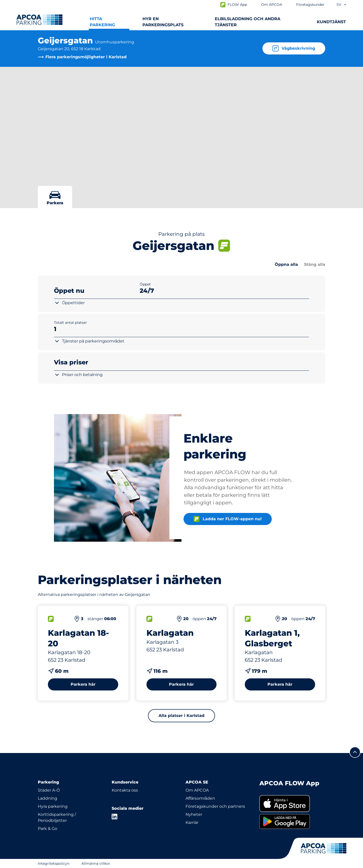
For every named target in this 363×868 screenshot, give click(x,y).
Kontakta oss (125, 790)
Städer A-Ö (49, 790)
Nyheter (194, 814)
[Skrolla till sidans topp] (355, 752)
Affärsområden (200, 798)
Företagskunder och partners (215, 806)
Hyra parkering (53, 806)
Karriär (192, 822)
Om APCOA (197, 790)
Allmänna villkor (96, 863)
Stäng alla (315, 264)
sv (342, 5)
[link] (292, 804)
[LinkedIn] (115, 817)
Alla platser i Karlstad (181, 716)
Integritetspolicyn (54, 863)
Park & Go (48, 829)
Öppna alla (286, 264)
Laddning (48, 798)
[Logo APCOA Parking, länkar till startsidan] (39, 20)
